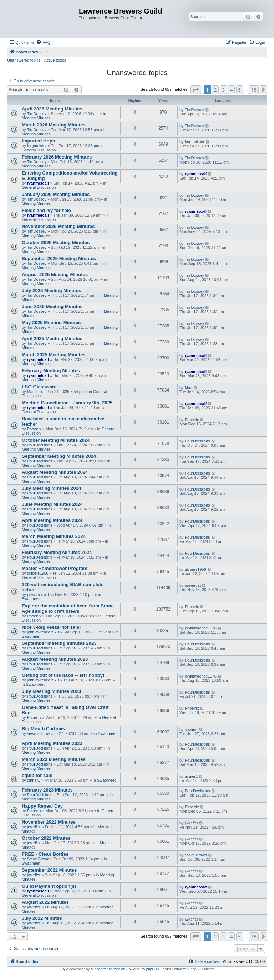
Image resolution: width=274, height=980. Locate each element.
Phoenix (34, 429)
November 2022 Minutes (49, 822)
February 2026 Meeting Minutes (57, 157)
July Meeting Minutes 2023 (51, 691)
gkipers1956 (38, 573)
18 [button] (254, 90)
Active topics (55, 60)
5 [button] (240, 90)
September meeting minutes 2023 (59, 643)
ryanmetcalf (38, 183)
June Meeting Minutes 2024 (52, 504)
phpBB (152, 969)
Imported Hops (38, 141)
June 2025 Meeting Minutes (52, 307)
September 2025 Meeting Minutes (59, 258)
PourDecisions (40, 445)
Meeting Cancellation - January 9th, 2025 (67, 403)
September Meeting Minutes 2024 (59, 456)
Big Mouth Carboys (43, 729)
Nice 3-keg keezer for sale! (51, 627)
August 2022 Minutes (45, 902)
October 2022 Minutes (46, 838)
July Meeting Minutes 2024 (51, 488)
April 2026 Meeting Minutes (52, 109)
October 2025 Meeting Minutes (56, 242)
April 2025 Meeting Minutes (52, 339)
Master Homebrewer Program (55, 568)
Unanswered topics (24, 60)
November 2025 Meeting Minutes (58, 226)
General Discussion (39, 150)
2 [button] (215, 90)
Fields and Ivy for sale (46, 210)
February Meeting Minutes (51, 371)
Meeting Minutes (36, 118)
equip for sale (37, 775)
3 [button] (224, 90)
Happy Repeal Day (42, 806)
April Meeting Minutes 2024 (52, 520)
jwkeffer (34, 827)
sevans (33, 733)
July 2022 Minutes (42, 918)
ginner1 (34, 780)
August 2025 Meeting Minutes (55, 274)
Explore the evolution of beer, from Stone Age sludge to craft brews (68, 608)
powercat (35, 595)
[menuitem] (43, 42)
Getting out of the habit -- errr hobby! (63, 675)
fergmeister (37, 146)
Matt (31, 392)
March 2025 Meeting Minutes (54, 355)
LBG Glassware (39, 387)
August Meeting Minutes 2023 (55, 659)
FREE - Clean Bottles (45, 854)
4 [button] (231, 90)
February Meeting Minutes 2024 (57, 552)
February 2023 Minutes (47, 790)
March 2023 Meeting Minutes (54, 759)
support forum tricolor (107, 969)
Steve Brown (38, 859)
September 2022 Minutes (49, 870)
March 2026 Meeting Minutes (54, 125)
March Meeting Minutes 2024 (54, 536)
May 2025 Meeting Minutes (51, 323)
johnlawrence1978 (43, 632)
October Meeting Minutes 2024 (56, 440)
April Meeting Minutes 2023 (52, 743)
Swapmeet (31, 599)
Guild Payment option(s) (49, 886)
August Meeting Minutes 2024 (55, 472)
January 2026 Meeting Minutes (56, 194)
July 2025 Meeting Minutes (51, 291)
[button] (196, 90)
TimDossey (37, 114)
